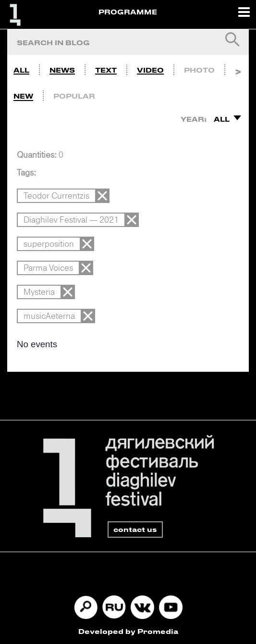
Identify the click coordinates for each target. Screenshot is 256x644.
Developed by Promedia (128, 631)
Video (150, 70)
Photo (199, 70)
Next (238, 68)
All (21, 70)
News (62, 70)
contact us (135, 529)
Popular (74, 96)
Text (106, 70)
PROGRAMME (128, 12)
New (23, 96)
